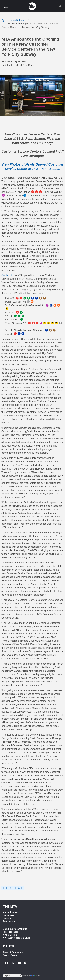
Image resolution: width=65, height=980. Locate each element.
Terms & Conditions (13, 952)
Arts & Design (10, 935)
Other (9, 946)
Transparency (10, 921)
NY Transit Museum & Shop (17, 938)
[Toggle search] (60, 6)
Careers (7, 918)
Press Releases (11, 932)
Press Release (13, 888)
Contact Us (8, 915)
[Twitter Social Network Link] (13, 963)
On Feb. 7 (7, 275)
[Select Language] (12, 976)
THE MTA (10, 906)
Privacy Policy (10, 955)
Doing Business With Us (15, 929)
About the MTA (10, 912)
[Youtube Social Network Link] (19, 963)
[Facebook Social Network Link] (6, 963)
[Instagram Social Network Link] (26, 963)
